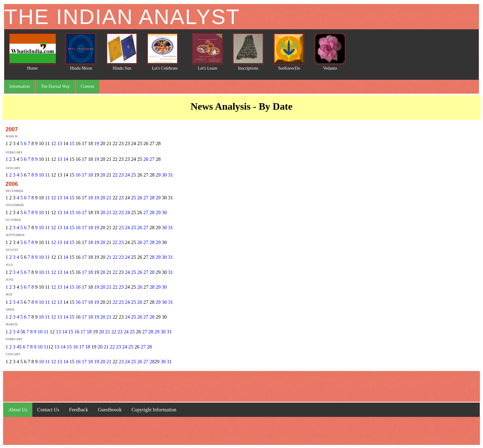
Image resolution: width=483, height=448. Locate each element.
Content (87, 86)
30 (164, 175)
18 (90, 175)
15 (72, 143)
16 (78, 175)
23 (121, 175)
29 (158, 175)
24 (127, 175)
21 (109, 198)
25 (133, 175)
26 (146, 159)
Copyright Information (154, 410)
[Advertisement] (241, 386)
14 (66, 159)
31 (170, 175)
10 (41, 175)
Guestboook (110, 410)
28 (152, 198)
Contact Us (48, 410)
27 (152, 159)
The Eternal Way (55, 86)
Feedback (78, 410)
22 (115, 175)
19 (96, 143)
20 (103, 175)
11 (47, 175)
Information (20, 86)
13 (59, 143)
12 (53, 143)
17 (84, 175)
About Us (18, 410)
